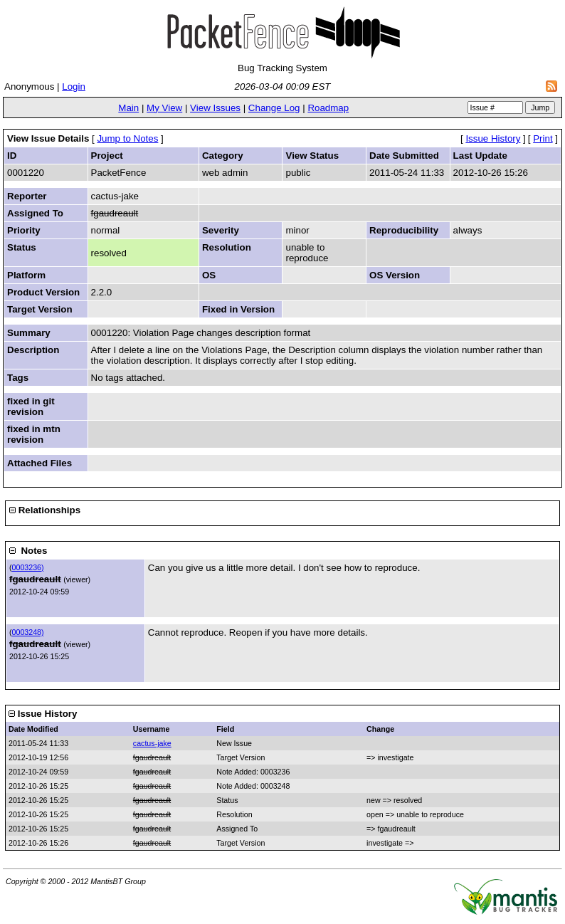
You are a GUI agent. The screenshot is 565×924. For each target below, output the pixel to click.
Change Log (274, 108)
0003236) (28, 567)
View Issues (215, 108)
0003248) (28, 632)
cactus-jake (152, 743)
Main (128, 108)
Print (543, 138)
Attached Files (39, 463)
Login (74, 86)
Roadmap (328, 108)
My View (164, 108)
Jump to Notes (127, 138)
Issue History (493, 138)
